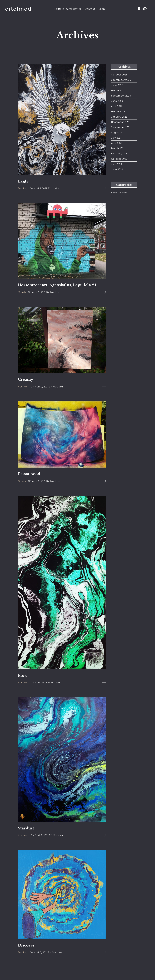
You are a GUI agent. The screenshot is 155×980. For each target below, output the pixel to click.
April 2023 (117, 106)
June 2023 (117, 101)
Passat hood (29, 474)
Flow (23, 676)
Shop (102, 9)
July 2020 (117, 164)
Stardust (26, 828)
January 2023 (119, 117)
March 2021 (118, 148)
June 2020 (117, 169)
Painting (23, 188)
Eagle (23, 181)
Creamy (26, 379)
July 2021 (116, 138)
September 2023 (121, 96)
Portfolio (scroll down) (67, 9)
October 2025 (119, 75)
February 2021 (119, 154)
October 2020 (119, 159)
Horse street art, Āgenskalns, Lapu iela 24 (57, 285)
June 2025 (117, 85)
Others (22, 481)
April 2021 (117, 143)
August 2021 (118, 133)
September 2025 (121, 80)
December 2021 (120, 122)
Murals (22, 292)
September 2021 (121, 127)
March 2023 (118, 112)
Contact (90, 9)
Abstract (23, 387)
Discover (26, 945)
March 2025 (118, 90)
